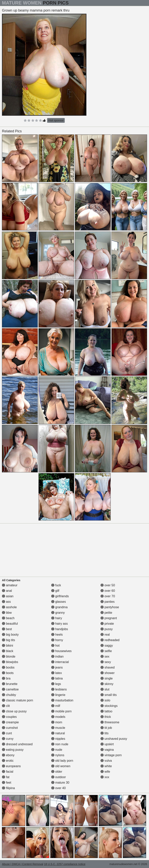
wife (105, 772)
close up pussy (14, 711)
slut (105, 689)
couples (9, 717)
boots (8, 673)
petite (106, 613)
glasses (59, 602)
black (8, 651)
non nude (60, 744)
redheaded (110, 640)
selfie (106, 651)
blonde (9, 656)
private (107, 624)
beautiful (10, 624)
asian (8, 596)
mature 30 (60, 783)
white (106, 766)
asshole (9, 607)
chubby (9, 695)
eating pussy (13, 750)
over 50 (108, 585)
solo (105, 700)
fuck (56, 585)
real (105, 635)
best (7, 629)
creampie (10, 722)
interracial (60, 662)
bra (6, 678)
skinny (107, 684)
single (107, 678)
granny (58, 613)
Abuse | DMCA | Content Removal (23, 864)
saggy (107, 646)
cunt (7, 733)
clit (6, 706)
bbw (7, 613)
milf (56, 706)
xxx (105, 777)
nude (57, 750)
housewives (61, 651)
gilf (55, 591)
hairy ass (59, 624)
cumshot (10, 728)
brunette (10, 684)
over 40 (58, 788)
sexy (106, 662)
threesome (110, 722)
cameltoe (10, 689)
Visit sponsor (56, 120)
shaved (108, 667)
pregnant (109, 618)
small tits (109, 695)
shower (108, 673)
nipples (58, 739)
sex (105, 656)
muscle (58, 728)
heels (57, 635)
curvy (8, 739)
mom (57, 722)
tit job (106, 728)
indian (57, 656)
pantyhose (110, 607)
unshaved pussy (114, 739)
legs (56, 684)
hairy (57, 618)
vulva (106, 761)
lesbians (59, 689)
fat (6, 777)
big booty (10, 635)
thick (106, 717)
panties (108, 602)
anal (7, 591)
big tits (9, 640)
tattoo (106, 711)
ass (6, 602)
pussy (107, 629)
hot (55, 646)
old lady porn (62, 761)
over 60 (108, 591)
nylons (58, 755)
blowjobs (10, 662)
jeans (57, 667)
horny (57, 640)
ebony (8, 755)
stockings (109, 706)
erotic (8, 761)
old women (61, 766)
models (58, 717)
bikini (8, 646)
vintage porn (111, 755)
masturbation (62, 700)
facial (8, 772)
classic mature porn (18, 700)
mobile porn (61, 711)
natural (58, 733)
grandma (59, 607)
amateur (10, 585)
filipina (8, 788)
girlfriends (60, 596)
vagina (107, 750)
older (57, 772)
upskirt (107, 744)
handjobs (60, 629)
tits (105, 733)
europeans (11, 766)
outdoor (59, 777)
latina (57, 678)
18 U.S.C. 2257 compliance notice (65, 864)
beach (8, 618)
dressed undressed (17, 744)
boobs (8, 667)
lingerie (58, 695)
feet (7, 783)
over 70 (108, 596)
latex (57, 673)
